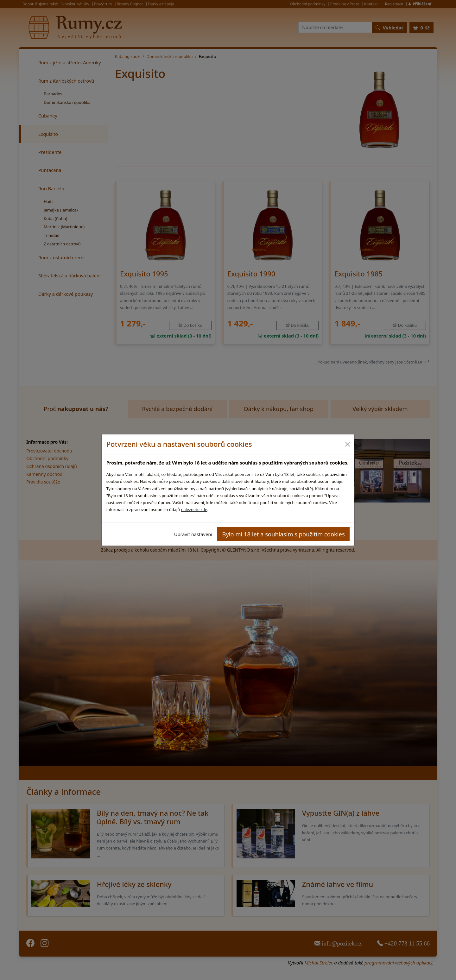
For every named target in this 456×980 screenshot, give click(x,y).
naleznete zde (194, 509)
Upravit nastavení (193, 534)
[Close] (347, 444)
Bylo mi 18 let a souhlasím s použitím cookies (284, 534)
